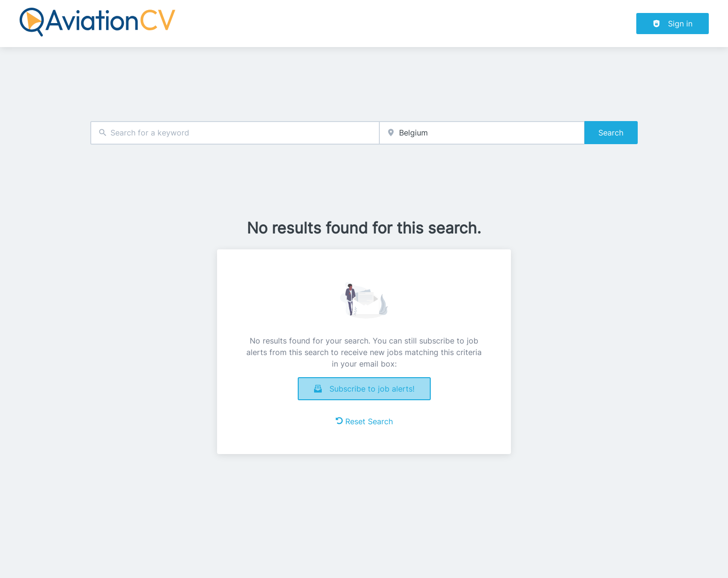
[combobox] (235, 133)
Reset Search (364, 421)
